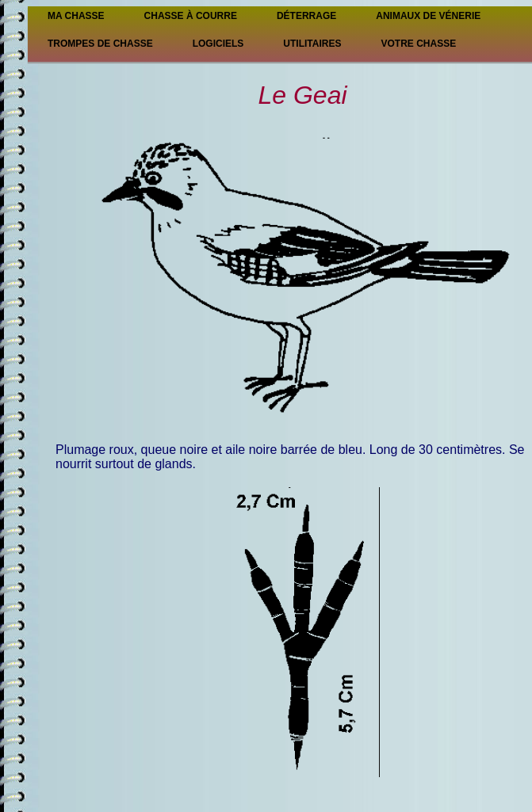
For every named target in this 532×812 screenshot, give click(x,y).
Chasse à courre (191, 16)
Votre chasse (418, 44)
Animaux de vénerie (428, 16)
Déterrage (306, 16)
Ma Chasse (76, 16)
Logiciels (218, 44)
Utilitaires (312, 44)
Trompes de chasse (100, 44)
